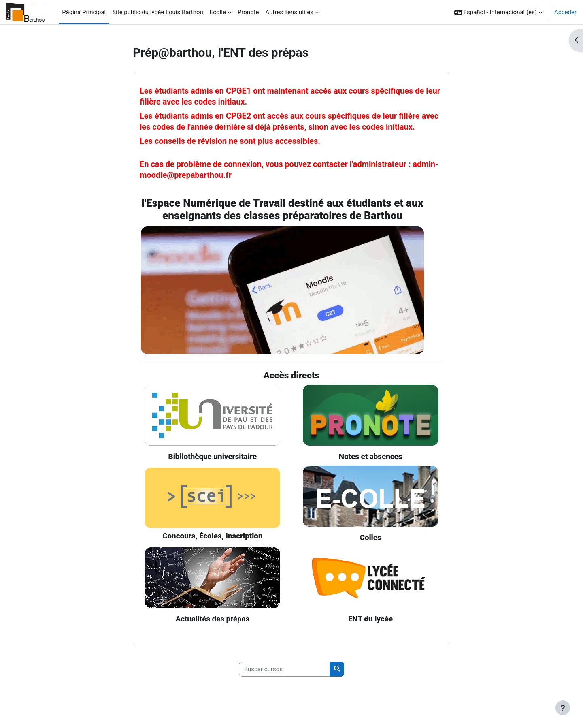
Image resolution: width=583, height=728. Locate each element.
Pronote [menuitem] (248, 12)
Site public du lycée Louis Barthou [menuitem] (158, 12)
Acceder (565, 12)
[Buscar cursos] (284, 669)
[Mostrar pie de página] (563, 708)
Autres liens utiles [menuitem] (289, 12)
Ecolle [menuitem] (218, 12)
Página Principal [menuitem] (84, 12)
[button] (498, 12)
